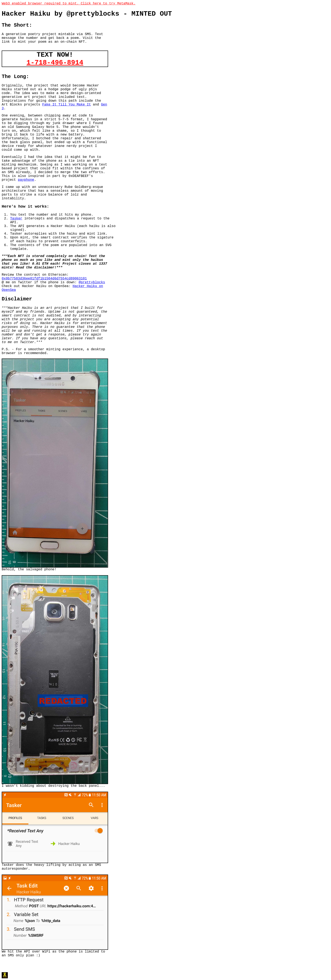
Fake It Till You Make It (66, 105)
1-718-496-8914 (55, 63)
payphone (26, 180)
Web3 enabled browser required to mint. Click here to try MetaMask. (69, 4)
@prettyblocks (92, 282)
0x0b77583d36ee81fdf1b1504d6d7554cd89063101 (44, 279)
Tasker (16, 219)
